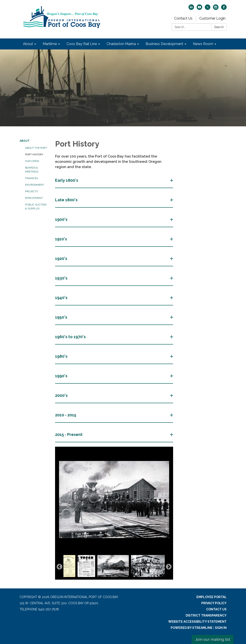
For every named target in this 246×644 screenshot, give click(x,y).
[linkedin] (191, 9)
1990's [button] (62, 376)
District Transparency (206, 615)
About (25, 141)
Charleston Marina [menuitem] (121, 44)
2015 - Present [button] (69, 434)
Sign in (221, 628)
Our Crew (32, 161)
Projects (31, 191)
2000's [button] (62, 395)
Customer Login (212, 18)
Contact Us (183, 18)
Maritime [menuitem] (50, 44)
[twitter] (208, 9)
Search (219, 27)
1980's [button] (62, 356)
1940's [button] (62, 298)
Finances (31, 178)
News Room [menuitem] (203, 44)
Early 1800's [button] (67, 180)
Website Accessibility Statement (197, 622)
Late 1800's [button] (67, 200)
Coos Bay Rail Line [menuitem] (82, 44)
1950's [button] (62, 317)
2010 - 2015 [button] (66, 415)
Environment (35, 185)
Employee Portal (212, 597)
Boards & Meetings (32, 170)
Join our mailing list (213, 639)
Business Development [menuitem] (164, 44)
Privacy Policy (214, 603)
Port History (34, 154)
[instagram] (216, 9)
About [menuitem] (28, 44)
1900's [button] (62, 219)
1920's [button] (62, 259)
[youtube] (199, 9)
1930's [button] (62, 278)
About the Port (36, 148)
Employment (34, 198)
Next (169, 567)
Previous (59, 567)
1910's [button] (61, 239)
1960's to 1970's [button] (71, 337)
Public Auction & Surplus (36, 207)
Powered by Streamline (192, 628)
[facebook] (224, 9)
